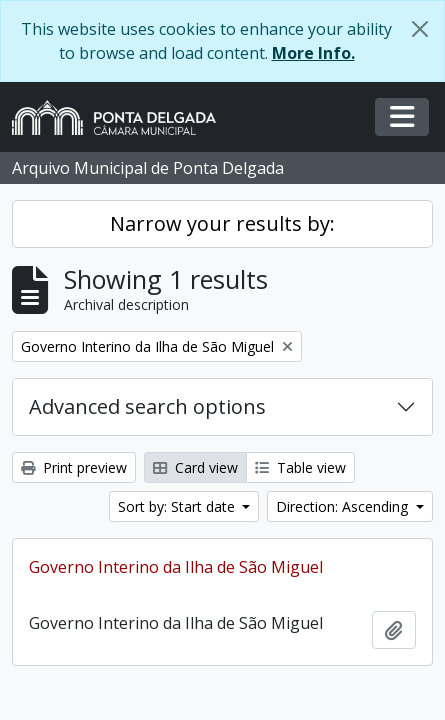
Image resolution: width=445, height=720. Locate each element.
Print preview (74, 467)
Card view (195, 467)
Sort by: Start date (178, 506)
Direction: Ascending (344, 506)
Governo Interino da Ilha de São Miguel (176, 567)
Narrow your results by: (222, 223)
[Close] (420, 29)
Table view (300, 467)
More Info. (313, 53)
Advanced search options (147, 406)
